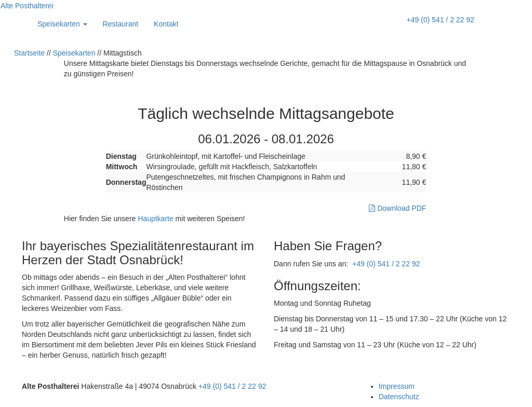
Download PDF (397, 208)
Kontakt (166, 24)
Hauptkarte (155, 219)
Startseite (29, 53)
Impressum (397, 386)
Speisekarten (62, 24)
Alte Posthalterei (27, 6)
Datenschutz (399, 397)
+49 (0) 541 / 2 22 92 (440, 20)
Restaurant (121, 24)
